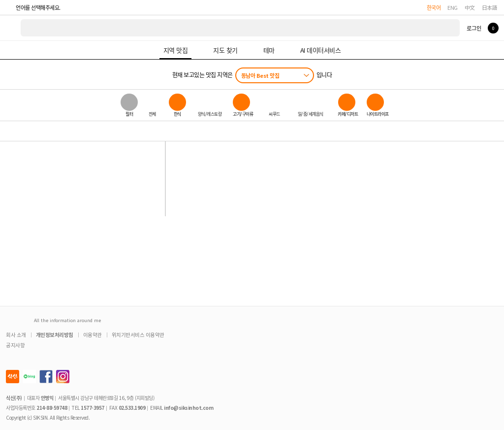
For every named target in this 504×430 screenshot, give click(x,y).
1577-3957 (93, 408)
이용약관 (93, 335)
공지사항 (15, 345)
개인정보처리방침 (55, 335)
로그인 (474, 28)
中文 (470, 7)
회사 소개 (16, 335)
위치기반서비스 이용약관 (138, 335)
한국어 (434, 7)
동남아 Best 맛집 (260, 75)
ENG (453, 7)
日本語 (490, 7)
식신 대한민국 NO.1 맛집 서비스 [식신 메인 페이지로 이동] (11, 28)
